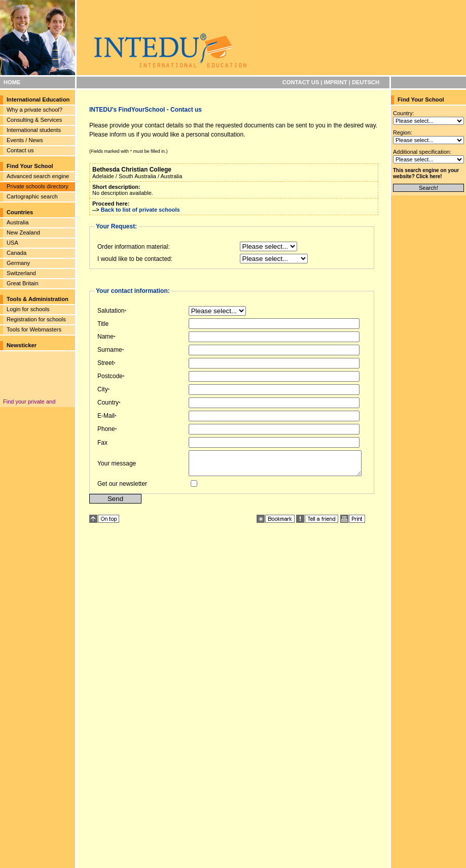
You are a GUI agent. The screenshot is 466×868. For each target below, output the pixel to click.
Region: (403, 132)
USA (12, 243)
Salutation (111, 311)
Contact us (20, 150)
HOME (12, 82)
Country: (404, 113)
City (103, 389)
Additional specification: (422, 152)
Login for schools (28, 309)
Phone (106, 429)
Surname (110, 350)
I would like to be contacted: (135, 259)
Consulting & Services (34, 120)
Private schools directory (38, 186)
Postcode (110, 376)
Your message (117, 465)
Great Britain (23, 283)
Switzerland (21, 273)
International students (34, 130)
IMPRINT (336, 82)
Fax (102, 443)
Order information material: (134, 247)
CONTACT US (301, 82)
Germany (18, 263)
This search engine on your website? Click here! (426, 173)
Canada (16, 253)
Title (103, 324)
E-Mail (106, 416)
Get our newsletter (122, 488)
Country (108, 403)
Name (105, 337)
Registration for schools (36, 319)
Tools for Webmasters (34, 329)
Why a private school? (34, 110)
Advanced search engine (38, 176)
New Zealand (23, 232)
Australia (18, 222)
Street (105, 363)
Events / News (25, 140)
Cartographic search (32, 196)
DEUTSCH (366, 82)
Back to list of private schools (140, 210)
